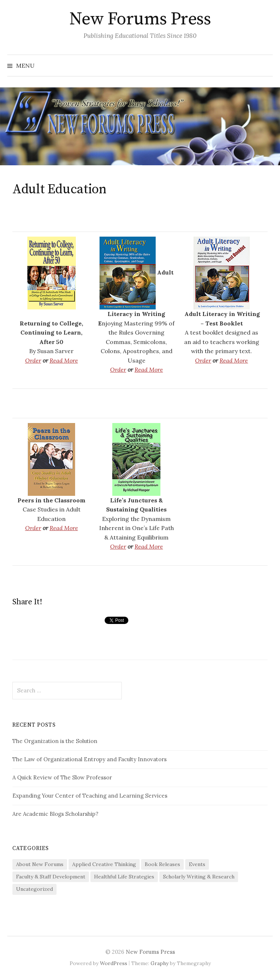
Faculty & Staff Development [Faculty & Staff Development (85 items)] (51, 877)
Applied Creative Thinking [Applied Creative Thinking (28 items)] (104, 864)
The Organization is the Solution (55, 741)
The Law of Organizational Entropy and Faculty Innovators (90, 759)
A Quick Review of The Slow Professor (62, 777)
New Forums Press (140, 19)
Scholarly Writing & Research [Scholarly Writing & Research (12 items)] (199, 877)
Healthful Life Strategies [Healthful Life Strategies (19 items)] (124, 877)
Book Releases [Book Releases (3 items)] (162, 864)
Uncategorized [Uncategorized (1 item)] (34, 889)
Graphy (160, 963)
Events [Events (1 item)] (197, 864)
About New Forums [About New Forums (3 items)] (40, 864)
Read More (64, 360)
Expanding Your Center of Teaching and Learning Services (90, 796)
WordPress (114, 963)
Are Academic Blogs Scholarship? (55, 814)
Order (33, 360)
